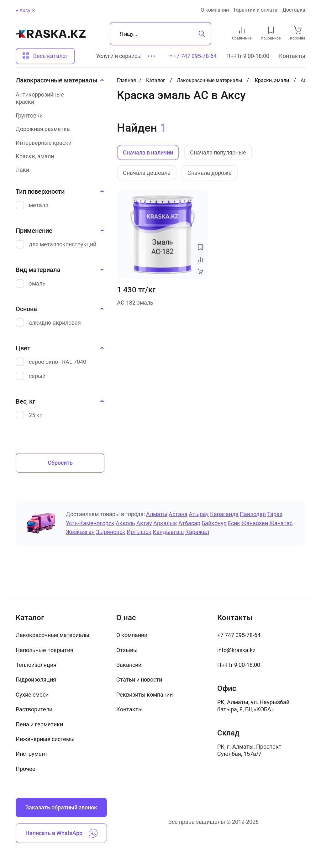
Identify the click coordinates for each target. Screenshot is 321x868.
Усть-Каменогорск (90, 523)
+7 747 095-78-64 (239, 635)
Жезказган (80, 532)
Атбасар (189, 523)
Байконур (214, 523)
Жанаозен (255, 523)
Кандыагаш (168, 532)
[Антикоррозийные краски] (58, 98)
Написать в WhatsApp (61, 833)
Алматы (157, 514)
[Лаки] (58, 170)
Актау (144, 523)
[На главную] (51, 34)
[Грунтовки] (58, 115)
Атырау (199, 514)
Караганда (224, 514)
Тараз (275, 514)
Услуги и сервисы (119, 56)
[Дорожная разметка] (58, 129)
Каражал (197, 532)
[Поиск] (160, 34)
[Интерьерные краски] (58, 143)
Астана (178, 514)
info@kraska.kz (236, 650)
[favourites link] (271, 30)
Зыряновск (111, 532)
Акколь (125, 523)
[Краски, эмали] (58, 156)
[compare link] (242, 30)
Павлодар (253, 514)
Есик (234, 523)
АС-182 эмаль (135, 303)
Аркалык (165, 523)
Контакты (292, 56)
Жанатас (281, 523)
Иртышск (139, 532)
